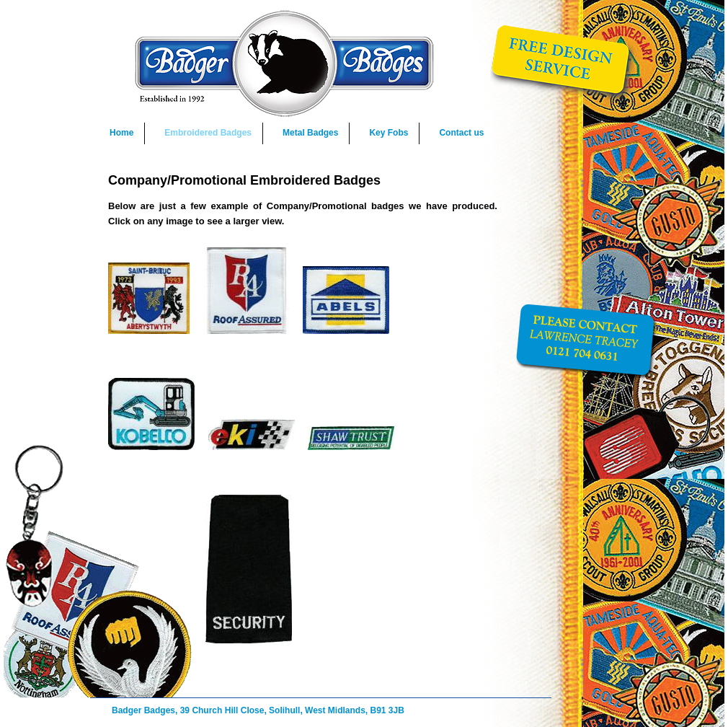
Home (121, 133)
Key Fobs (389, 133)
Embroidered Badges (208, 133)
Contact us (461, 133)
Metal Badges (310, 133)
